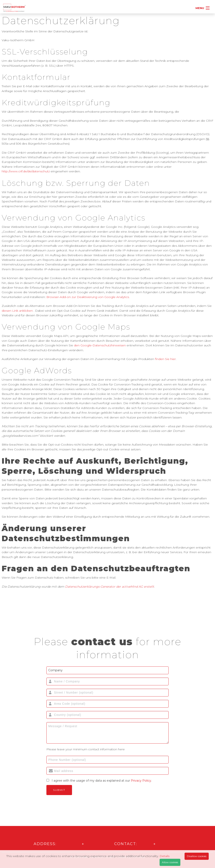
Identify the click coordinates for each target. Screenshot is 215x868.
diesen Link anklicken (17, 311)
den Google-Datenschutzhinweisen (100, 345)
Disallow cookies (197, 856)
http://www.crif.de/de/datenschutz (26, 171)
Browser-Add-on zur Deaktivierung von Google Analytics (88, 297)
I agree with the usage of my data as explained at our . (102, 781)
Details (165, 856)
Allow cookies (170, 862)
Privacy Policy (141, 781)
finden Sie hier (165, 359)
